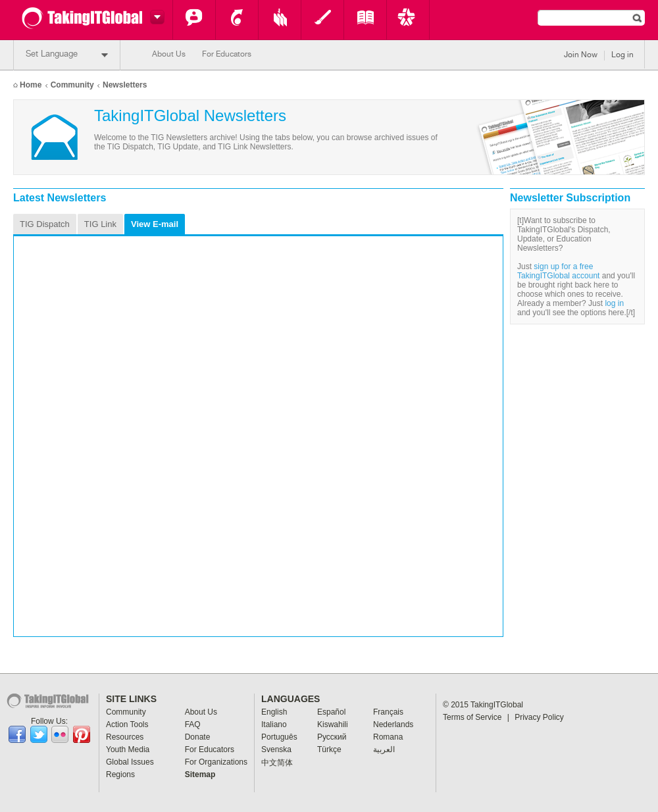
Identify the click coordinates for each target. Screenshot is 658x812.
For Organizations (216, 762)
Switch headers (155, 17)
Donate (198, 737)
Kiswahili (333, 724)
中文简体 (277, 763)
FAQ (193, 724)
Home (31, 85)
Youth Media (322, 20)
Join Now (581, 55)
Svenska (276, 749)
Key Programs (408, 20)
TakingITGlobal (497, 705)
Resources (280, 20)
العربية (384, 749)
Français (388, 712)
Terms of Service (476, 717)
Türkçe (329, 749)
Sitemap (200, 774)
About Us (169, 55)
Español (331, 712)
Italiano (274, 724)
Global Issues (365, 20)
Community (194, 20)
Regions (120, 774)
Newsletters (125, 85)
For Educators (227, 55)
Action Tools (237, 20)
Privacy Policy (539, 717)
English (274, 712)
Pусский (332, 737)
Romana (388, 737)
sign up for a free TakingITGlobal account (558, 271)
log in (614, 303)
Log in (622, 55)
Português (279, 737)
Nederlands (393, 724)
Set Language (67, 55)
